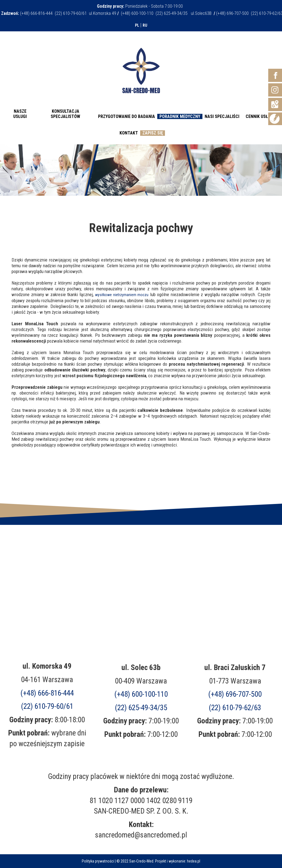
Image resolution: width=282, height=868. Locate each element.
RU (145, 25)
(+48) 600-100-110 (141, 694)
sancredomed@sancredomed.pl (141, 835)
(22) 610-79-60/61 (47, 706)
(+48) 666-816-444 (47, 693)
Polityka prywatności (98, 861)
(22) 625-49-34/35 (141, 708)
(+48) (235, 694)
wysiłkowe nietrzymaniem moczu (122, 295)
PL (137, 25)
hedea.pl (194, 861)
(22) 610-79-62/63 (235, 708)
